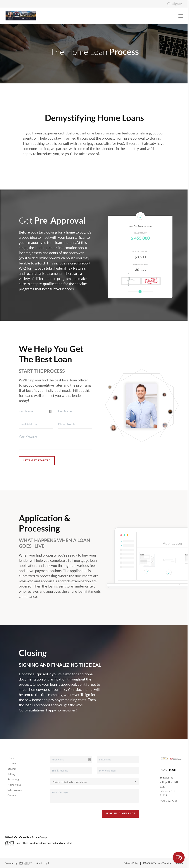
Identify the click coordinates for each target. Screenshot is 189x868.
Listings (12, 763)
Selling (11, 774)
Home (11, 758)
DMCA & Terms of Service (157, 863)
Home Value (14, 785)
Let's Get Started (37, 460)
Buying (12, 769)
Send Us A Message (120, 813)
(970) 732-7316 (169, 801)
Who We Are (15, 790)
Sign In (175, 4)
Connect (12, 795)
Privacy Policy (131, 863)
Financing (13, 779)
